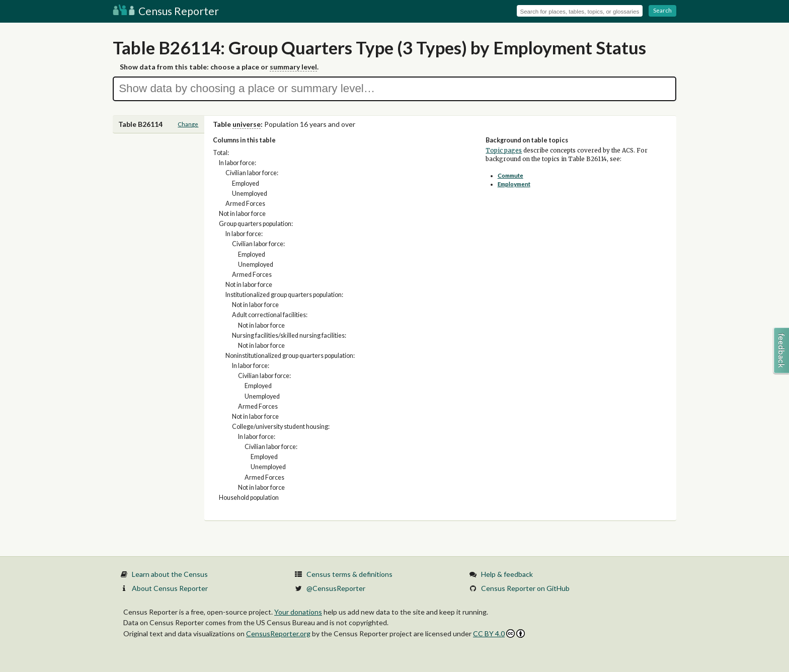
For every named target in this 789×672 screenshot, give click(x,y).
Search (662, 10)
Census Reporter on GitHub (525, 588)
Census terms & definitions (349, 574)
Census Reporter (166, 11)
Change (188, 124)
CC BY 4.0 (499, 633)
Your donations (298, 612)
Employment (514, 184)
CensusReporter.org (278, 633)
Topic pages (504, 151)
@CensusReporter (336, 588)
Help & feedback (507, 574)
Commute (510, 175)
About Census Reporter (170, 588)
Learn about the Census (170, 574)
